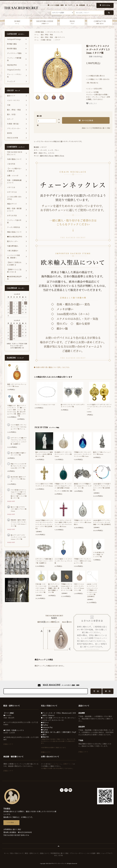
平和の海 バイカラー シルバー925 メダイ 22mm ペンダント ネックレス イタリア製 (41, 588)
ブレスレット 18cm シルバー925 (45, 404)
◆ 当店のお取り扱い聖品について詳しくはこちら (52, 367)
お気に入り (92, 103)
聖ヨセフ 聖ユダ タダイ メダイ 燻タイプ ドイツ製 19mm (19, 509)
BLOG (72, 22)
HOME (17, 22)
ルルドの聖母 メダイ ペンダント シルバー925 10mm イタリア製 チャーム (19, 427)
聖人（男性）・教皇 (47, 35)
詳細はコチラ (8, 744)
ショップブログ (107, 853)
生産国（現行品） (47, 40)
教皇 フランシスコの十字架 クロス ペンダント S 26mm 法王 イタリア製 (18, 466)
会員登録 (82, 5)
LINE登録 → (11, 823)
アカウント (71, 5)
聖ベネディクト (60, 37)
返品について (86, 128)
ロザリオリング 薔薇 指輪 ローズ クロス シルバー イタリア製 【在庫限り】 (44, 561)
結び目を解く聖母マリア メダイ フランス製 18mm (18, 479)
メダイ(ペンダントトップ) (54, 32)
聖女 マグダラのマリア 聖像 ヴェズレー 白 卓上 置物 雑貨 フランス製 (44, 454)
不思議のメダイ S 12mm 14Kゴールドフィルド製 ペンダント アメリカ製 (67, 587)
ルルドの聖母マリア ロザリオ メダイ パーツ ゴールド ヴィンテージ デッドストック (99, 407)
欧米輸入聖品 (40, 32)
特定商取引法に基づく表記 (101, 128)
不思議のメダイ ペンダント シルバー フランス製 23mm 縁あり (83, 522)
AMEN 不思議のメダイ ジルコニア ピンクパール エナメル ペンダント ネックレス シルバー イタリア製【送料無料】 (44, 524)
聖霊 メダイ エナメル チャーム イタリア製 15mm (17, 385)
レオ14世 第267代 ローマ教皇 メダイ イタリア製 (99, 554)
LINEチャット (68, 764)
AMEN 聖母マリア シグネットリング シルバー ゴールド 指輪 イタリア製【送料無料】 (102, 522)
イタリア (57, 40)
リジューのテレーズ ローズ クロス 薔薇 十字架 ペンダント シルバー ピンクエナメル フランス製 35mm (63, 523)
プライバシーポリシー (77, 853)
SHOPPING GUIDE (45, 22)
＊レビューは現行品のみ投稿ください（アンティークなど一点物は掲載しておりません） (98, 96)
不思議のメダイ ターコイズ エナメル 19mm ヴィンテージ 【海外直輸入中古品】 (63, 486)
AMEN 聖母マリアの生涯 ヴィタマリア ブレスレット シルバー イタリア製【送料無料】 (102, 487)
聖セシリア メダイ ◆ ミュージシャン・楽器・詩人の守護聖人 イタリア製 (22, 411)
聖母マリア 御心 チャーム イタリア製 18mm (102, 453)
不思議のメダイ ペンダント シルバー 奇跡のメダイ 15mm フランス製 (82, 561)
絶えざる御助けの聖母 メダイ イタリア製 (18, 454)
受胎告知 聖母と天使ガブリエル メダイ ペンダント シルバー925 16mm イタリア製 (19, 523)
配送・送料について (32, 853)
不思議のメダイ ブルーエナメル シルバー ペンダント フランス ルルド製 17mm (83, 454)
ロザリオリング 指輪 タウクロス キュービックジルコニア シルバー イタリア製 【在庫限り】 (19, 441)
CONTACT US (100, 22)
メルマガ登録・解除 (57, 5)
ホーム (36, 35)
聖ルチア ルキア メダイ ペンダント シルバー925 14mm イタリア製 (18, 537)
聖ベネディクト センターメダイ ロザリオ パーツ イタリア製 (73, 406)
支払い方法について (17, 853)
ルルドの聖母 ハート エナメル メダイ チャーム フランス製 (63, 561)
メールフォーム (56, 764)
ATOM (61, 855)
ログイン (92, 5)
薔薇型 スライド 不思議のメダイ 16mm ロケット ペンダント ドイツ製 (83, 486)
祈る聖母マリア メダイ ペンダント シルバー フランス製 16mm (63, 454)
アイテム (104, 5)
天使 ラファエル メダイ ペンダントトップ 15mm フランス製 (79, 587)
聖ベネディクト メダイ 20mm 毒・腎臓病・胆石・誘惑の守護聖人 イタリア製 (54, 588)
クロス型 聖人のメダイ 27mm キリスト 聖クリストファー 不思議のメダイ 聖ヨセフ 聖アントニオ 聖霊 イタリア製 (19, 494)
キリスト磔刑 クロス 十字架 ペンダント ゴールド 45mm (44, 485)
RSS (56, 855)
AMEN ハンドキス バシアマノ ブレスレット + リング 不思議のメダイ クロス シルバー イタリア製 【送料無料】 (92, 590)
